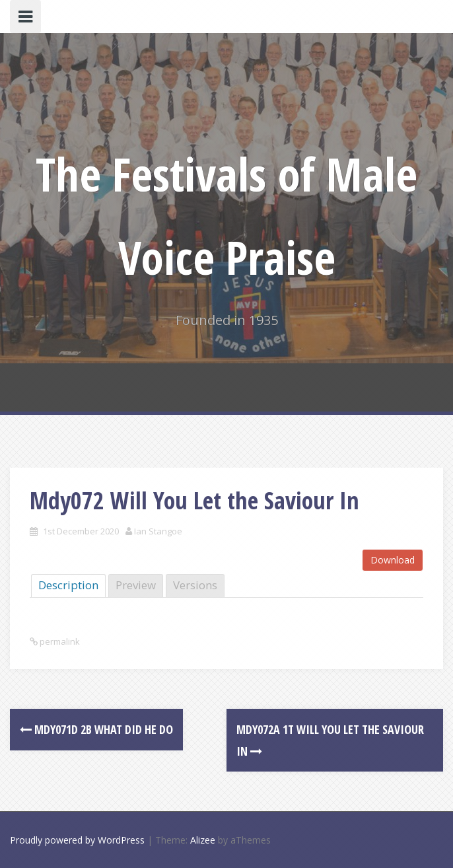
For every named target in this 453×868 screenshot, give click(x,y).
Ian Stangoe (158, 531)
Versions (195, 585)
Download (393, 560)
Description (68, 585)
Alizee (203, 840)
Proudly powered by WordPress (77, 840)
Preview (136, 585)
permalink (59, 641)
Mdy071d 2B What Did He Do (96, 729)
